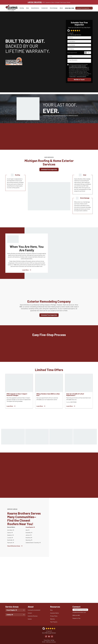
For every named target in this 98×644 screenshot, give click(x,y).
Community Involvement (34, 610)
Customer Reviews (33, 616)
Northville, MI (11, 540)
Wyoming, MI (29, 540)
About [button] (61, 8)
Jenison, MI (29, 535)
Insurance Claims (54, 613)
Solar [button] (28, 8)
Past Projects (54, 622)
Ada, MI (27, 530)
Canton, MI (10, 533)
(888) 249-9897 (76, 615)
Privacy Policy (73, 76)
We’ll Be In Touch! (79, 80)
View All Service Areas (14, 546)
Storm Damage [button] (54, 8)
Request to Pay (76, 618)
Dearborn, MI (10, 535)
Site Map (52, 640)
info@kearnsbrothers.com (79, 612)
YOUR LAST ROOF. (62, 108)
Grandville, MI (29, 533)
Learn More (25, 270)
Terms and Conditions (82, 76)
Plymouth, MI (11, 543)
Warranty (52, 619)
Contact (30, 613)
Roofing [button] (22, 8)
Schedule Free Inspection (83, 8)
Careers (30, 619)
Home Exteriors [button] (35, 8)
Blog (51, 610)
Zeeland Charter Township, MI (33, 543)
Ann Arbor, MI (11, 530)
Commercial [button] (45, 8)
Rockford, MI (29, 538)
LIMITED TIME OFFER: (35, 2)
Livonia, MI (10, 538)
